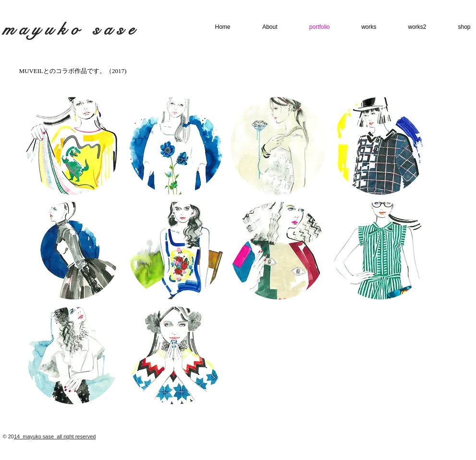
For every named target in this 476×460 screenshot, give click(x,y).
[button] (73, 146)
